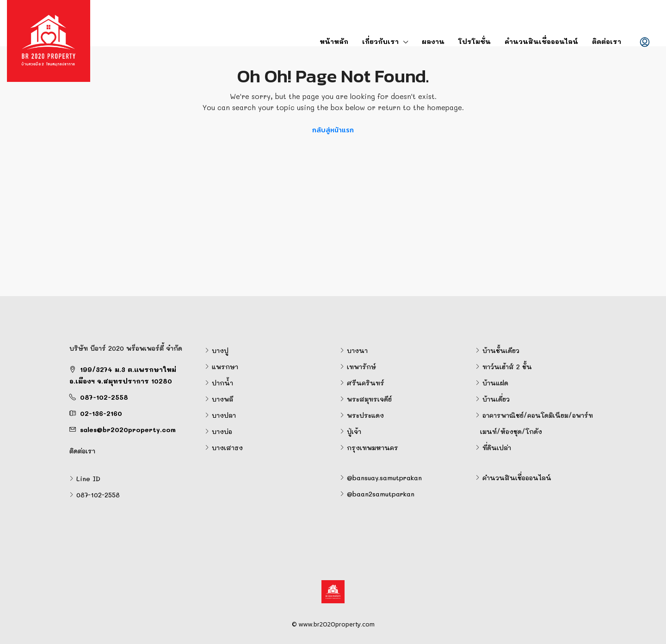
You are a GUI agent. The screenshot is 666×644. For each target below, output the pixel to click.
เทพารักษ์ (361, 367)
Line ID (88, 479)
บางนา (357, 350)
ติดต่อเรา (607, 41)
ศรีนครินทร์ (366, 383)
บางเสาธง (227, 448)
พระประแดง (365, 415)
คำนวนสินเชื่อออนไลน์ (541, 41)
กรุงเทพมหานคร (373, 448)
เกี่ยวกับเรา (380, 41)
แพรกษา (225, 367)
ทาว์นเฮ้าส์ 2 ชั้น (507, 367)
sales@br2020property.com (128, 430)
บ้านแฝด (495, 383)
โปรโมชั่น (475, 41)
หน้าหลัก (334, 41)
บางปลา (224, 415)
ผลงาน (433, 41)
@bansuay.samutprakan (384, 478)
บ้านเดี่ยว (496, 399)
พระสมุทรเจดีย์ (369, 399)
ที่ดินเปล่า (497, 448)
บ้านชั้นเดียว (501, 350)
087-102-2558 (104, 397)
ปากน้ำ (222, 383)
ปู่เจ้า (354, 431)
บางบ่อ (222, 431)
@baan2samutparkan (381, 494)
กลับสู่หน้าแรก (333, 130)
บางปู (220, 350)
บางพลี (222, 399)
